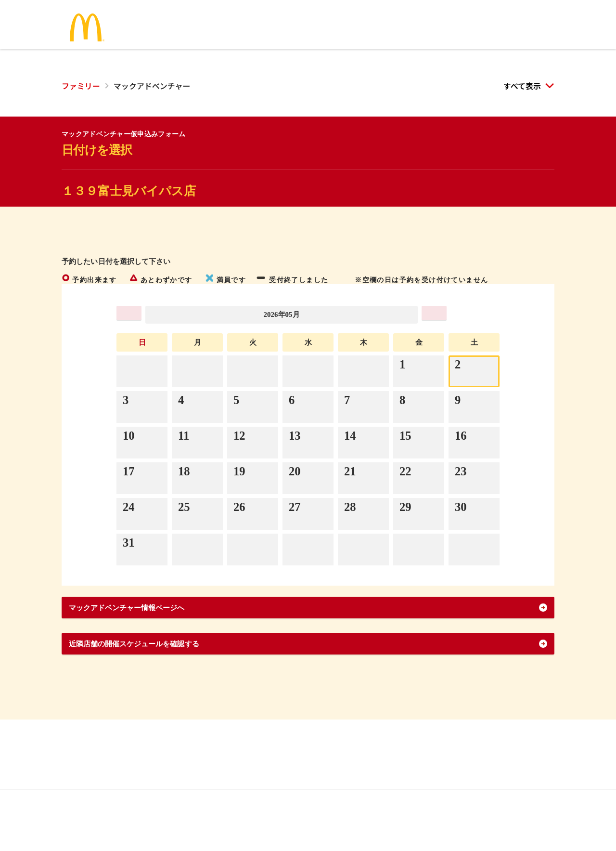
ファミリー (81, 86)
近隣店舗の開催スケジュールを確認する (156, 670)
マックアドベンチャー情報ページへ (146, 623)
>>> (474, 314)
